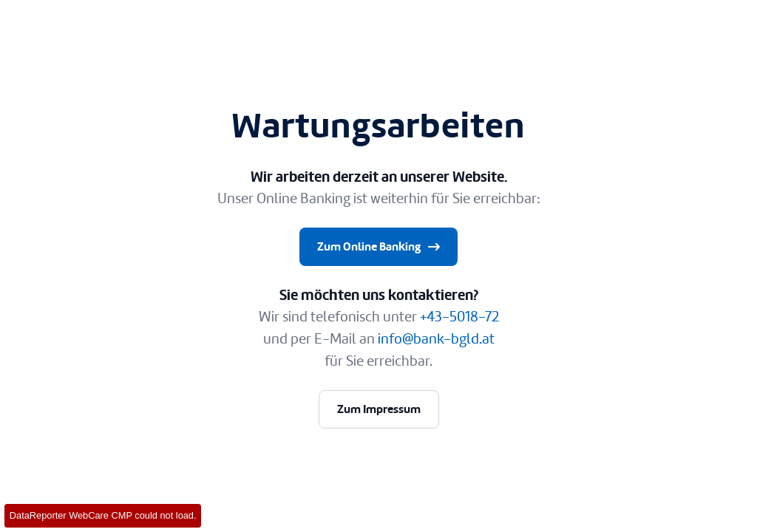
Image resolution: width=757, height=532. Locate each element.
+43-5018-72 (459, 317)
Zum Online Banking (380, 247)
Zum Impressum (379, 409)
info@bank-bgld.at (436, 339)
